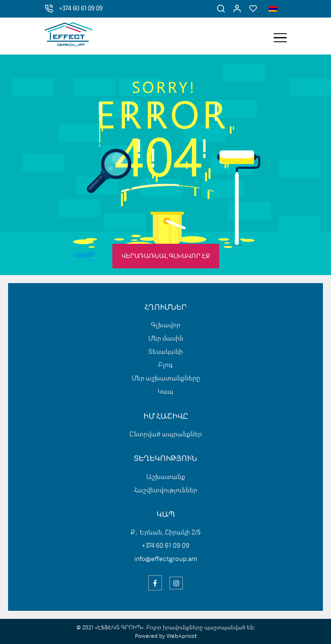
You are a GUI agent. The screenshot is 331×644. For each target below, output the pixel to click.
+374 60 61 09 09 (81, 9)
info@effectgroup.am (166, 559)
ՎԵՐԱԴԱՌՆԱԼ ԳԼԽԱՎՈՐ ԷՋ (166, 256)
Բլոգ (165, 365)
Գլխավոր (166, 325)
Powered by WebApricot (166, 636)
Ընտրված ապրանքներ (165, 434)
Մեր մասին (166, 339)
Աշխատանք (166, 477)
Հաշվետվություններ (165, 490)
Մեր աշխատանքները (166, 378)
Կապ (165, 392)
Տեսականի (165, 352)
